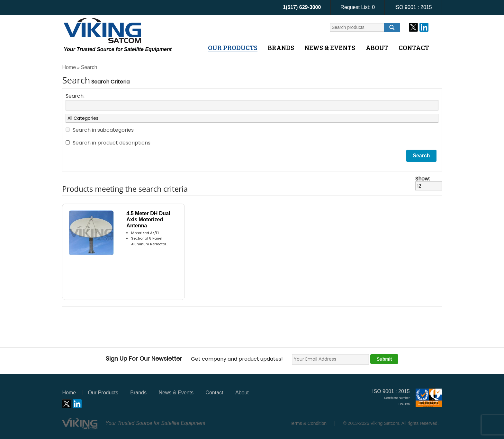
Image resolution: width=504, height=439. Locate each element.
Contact (414, 48)
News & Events (330, 48)
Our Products (233, 48)
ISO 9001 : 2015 (413, 7)
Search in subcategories (103, 130)
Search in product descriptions (112, 143)
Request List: (358, 7)
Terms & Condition (308, 423)
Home (69, 67)
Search (89, 67)
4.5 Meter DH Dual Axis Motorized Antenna (148, 219)
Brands (281, 48)
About (377, 48)
